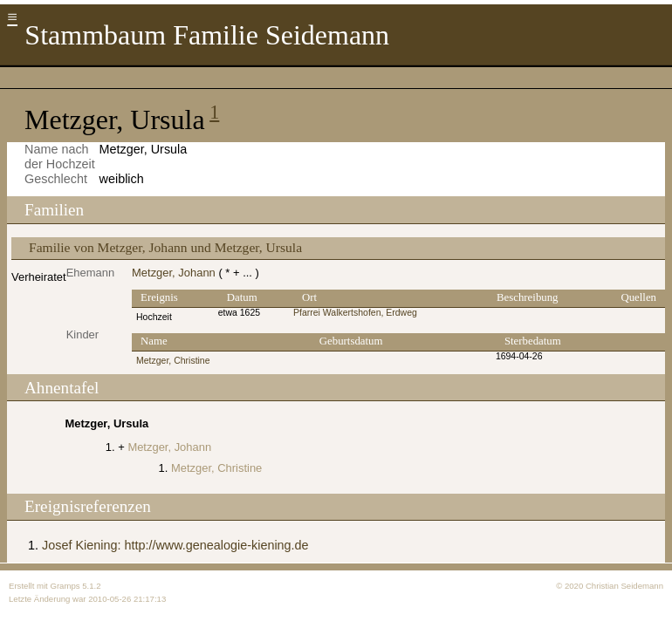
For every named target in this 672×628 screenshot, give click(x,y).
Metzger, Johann (174, 273)
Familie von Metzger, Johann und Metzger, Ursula (165, 247)
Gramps (65, 586)
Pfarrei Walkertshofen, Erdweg (355, 313)
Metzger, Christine (173, 361)
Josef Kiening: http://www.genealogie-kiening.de (175, 545)
